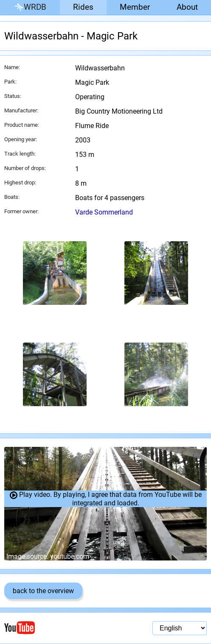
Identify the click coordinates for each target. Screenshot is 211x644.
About (187, 7)
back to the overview (43, 591)
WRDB (30, 7)
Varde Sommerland (104, 212)
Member (135, 7)
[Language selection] (180, 628)
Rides (83, 7)
